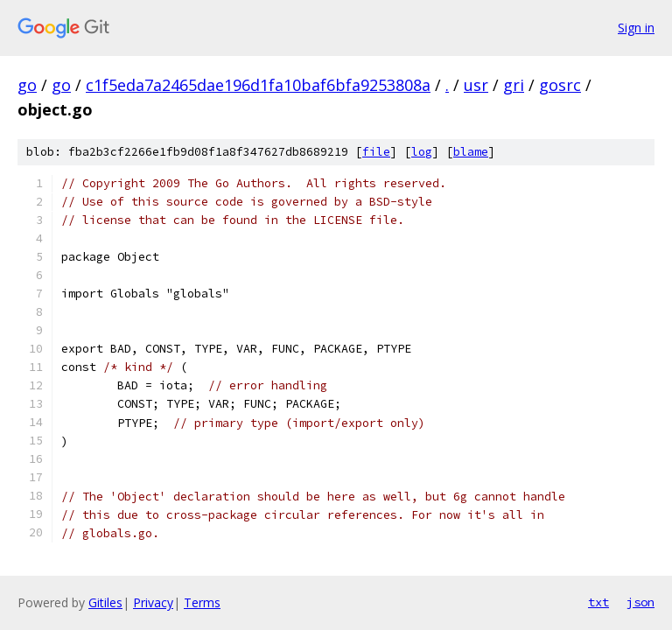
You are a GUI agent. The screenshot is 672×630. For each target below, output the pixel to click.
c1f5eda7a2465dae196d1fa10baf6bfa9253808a (258, 85)
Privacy (153, 602)
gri (514, 85)
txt (598, 602)
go (27, 85)
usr (476, 85)
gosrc (560, 85)
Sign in (636, 28)
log (422, 152)
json (640, 602)
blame (471, 152)
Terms (202, 602)
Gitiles (105, 602)
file (376, 152)
